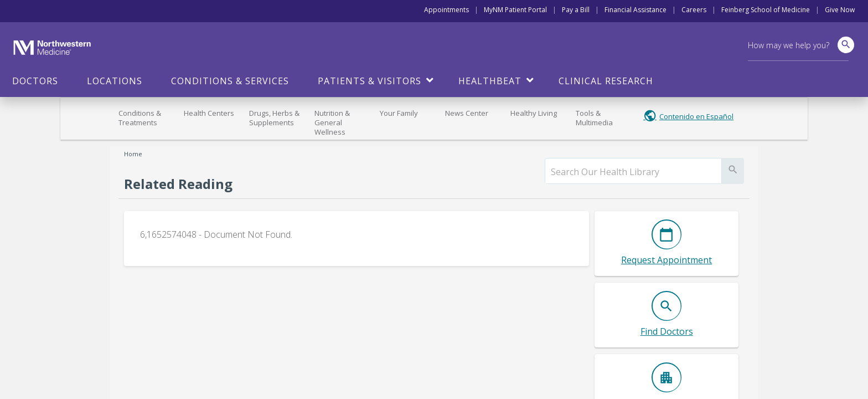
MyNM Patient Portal (515, 10)
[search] (633, 172)
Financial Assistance (635, 10)
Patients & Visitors (370, 81)
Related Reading (178, 184)
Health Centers (209, 113)
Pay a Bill (576, 10)
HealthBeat (490, 81)
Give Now (840, 10)
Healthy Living (534, 113)
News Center (467, 113)
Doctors (35, 81)
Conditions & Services (230, 81)
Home (133, 154)
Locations (115, 81)
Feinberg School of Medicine (766, 10)
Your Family (399, 113)
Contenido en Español (696, 116)
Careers (694, 10)
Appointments (446, 10)
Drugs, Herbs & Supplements (274, 118)
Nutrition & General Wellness (332, 122)
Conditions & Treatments (140, 118)
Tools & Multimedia (594, 118)
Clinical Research (606, 81)
